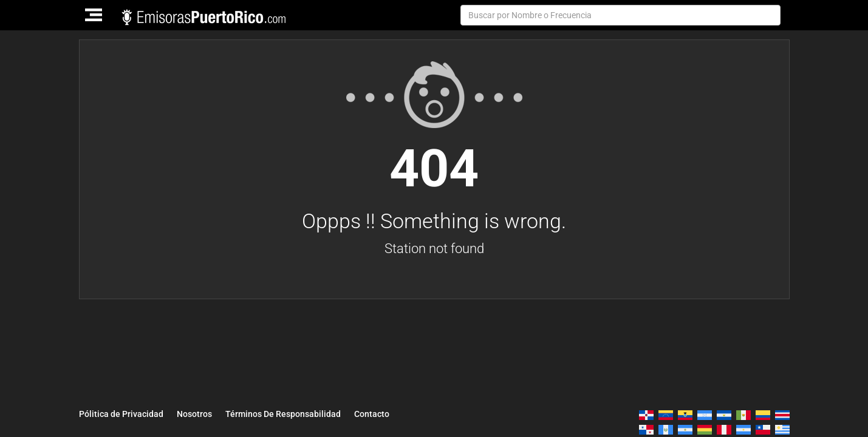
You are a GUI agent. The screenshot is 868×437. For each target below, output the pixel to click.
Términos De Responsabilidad (283, 414)
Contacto (372, 414)
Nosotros (194, 414)
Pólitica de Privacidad (121, 414)
